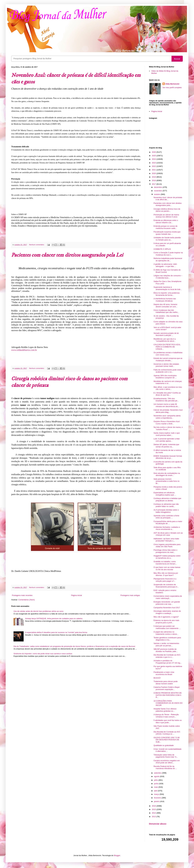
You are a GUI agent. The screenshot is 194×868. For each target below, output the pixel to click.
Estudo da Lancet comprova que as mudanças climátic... (168, 359)
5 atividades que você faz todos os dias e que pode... (168, 721)
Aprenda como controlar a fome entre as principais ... (166, 517)
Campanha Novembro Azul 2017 (167, 608)
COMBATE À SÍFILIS (162, 249)
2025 (154, 156)
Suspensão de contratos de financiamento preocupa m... (166, 586)
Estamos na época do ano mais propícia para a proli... (166, 621)
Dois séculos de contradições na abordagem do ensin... (167, 474)
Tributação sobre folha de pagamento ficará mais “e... (166, 756)
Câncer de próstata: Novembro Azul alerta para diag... (168, 411)
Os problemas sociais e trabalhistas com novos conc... (168, 354)
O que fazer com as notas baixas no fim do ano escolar (167, 568)
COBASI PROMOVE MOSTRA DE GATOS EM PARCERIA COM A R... (168, 695)
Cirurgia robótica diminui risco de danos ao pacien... (167, 210)
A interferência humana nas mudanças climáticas (165, 300)
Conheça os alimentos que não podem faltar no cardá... (166, 505)
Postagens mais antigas (130, 595)
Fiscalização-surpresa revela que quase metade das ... (167, 233)
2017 (154, 184)
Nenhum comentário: (37, 245)
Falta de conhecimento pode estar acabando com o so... (167, 371)
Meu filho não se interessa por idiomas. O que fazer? (166, 574)
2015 (154, 809)
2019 (154, 177)
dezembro (158, 187)
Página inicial (77, 595)
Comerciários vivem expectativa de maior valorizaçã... (168, 597)
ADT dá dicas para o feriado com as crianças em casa (168, 534)
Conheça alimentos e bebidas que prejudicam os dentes (167, 499)
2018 (154, 180)
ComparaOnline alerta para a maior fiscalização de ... (168, 522)
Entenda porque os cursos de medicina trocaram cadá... (165, 227)
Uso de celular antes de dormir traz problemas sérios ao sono (38, 611)
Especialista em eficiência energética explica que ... (165, 494)
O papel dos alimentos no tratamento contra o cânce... (166, 633)
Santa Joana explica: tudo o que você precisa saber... (167, 434)
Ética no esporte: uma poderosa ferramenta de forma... (166, 294)
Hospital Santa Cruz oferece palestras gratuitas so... (165, 710)
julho (156, 780)
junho (157, 784)
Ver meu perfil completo (172, 88)
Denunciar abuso (158, 824)
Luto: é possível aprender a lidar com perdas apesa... (167, 440)
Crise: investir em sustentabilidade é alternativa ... (167, 750)
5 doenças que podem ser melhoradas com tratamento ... (167, 627)
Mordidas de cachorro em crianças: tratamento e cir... (168, 382)
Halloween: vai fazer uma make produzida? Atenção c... (166, 540)
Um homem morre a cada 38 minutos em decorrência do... (166, 405)
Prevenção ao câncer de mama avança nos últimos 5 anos (166, 216)
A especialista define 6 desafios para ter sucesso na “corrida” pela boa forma (56, 632)
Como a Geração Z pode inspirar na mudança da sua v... (168, 254)
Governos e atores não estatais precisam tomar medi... (166, 365)
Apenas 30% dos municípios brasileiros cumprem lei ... (165, 377)
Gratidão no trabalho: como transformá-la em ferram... (165, 563)
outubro (157, 194)
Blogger (117, 855)
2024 (154, 159)
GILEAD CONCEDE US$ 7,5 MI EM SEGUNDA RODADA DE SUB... (167, 740)
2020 (154, 173)
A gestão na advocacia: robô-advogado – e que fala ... (165, 265)
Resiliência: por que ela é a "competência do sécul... (165, 340)
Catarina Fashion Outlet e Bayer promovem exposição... (167, 688)
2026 (154, 152)
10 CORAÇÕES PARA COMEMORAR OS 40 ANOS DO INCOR (168, 703)
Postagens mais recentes (22, 595)
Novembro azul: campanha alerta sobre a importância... (167, 417)
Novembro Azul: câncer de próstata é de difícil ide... (168, 199)
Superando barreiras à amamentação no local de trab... (168, 288)
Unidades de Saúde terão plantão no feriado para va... (167, 239)
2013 (154, 817)
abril (156, 791)
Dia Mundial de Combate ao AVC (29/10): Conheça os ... (167, 733)
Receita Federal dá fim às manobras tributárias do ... (165, 767)
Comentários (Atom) (27, 600)
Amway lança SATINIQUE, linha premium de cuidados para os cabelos (54, 619)
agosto (157, 776)
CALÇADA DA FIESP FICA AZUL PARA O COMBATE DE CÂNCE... (167, 347)
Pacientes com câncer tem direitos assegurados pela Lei (67, 255)
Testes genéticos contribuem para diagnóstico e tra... (167, 639)
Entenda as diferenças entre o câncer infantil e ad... (166, 221)
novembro (158, 191)
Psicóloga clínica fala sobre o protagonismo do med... (165, 551)
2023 (154, 163)
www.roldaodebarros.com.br (24, 350)
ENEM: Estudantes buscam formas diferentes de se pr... (168, 457)
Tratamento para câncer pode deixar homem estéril (166, 683)
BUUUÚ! (157, 678)
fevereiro (158, 798)
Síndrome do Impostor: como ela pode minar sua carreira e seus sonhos (43, 654)
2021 (154, 170)
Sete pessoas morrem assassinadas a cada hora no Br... (166, 481)
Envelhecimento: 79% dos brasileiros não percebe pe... (166, 400)
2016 (154, 806)
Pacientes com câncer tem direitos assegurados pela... (168, 204)
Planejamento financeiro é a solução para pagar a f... (165, 580)
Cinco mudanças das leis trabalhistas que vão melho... (166, 311)
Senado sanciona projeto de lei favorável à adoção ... (166, 334)
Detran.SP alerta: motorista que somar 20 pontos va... (166, 446)
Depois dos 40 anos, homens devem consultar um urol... (165, 305)
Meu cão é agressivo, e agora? (166, 617)
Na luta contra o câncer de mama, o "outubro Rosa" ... (168, 428)
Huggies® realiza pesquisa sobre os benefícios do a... (167, 557)
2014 (154, 813)
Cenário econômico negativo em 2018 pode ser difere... (167, 762)
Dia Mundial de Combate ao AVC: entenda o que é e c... (167, 656)
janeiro (157, 801)
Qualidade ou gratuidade (163, 745)
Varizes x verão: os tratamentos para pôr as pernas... (166, 644)
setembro (158, 773)
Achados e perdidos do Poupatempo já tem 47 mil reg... (168, 662)
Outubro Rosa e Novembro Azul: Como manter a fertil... (167, 423)
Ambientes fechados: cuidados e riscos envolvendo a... (167, 528)
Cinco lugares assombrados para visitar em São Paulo (167, 546)
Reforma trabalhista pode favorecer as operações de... (168, 259)
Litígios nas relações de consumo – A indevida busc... (168, 277)
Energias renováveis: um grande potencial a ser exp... (167, 603)
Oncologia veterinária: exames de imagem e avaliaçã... (167, 612)
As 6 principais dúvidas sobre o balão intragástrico (166, 511)
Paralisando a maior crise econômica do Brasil (164, 673)
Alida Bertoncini (172, 84)
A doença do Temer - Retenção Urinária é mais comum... (166, 716)
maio (156, 787)
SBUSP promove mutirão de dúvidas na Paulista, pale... (165, 650)
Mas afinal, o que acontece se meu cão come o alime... (168, 388)
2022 (154, 166)
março (157, 794)
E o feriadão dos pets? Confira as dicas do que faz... (167, 394)
